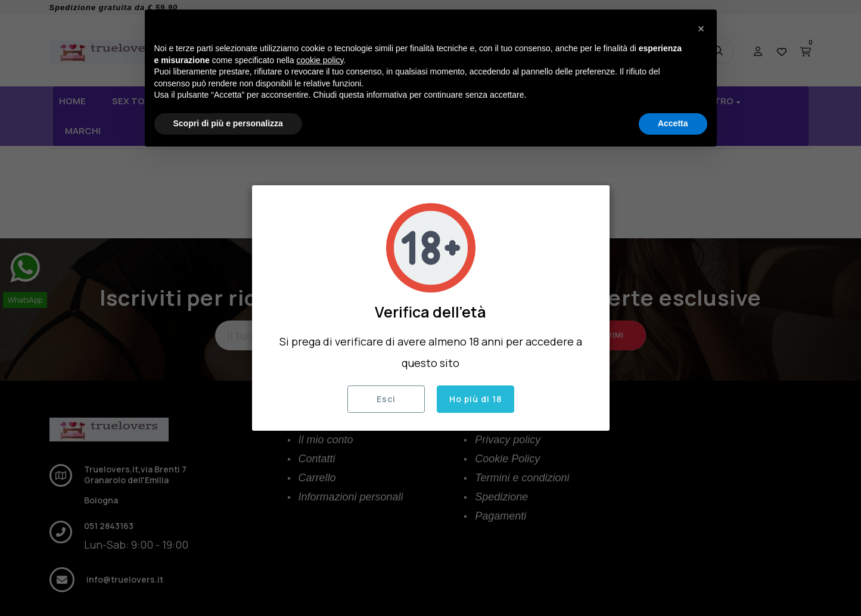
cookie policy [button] (320, 60)
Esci (386, 399)
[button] (701, 29)
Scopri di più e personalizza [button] (228, 123)
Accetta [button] (673, 123)
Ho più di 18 (475, 399)
